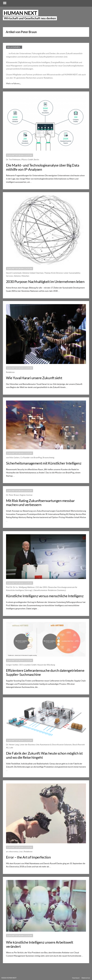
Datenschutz (86, 978)
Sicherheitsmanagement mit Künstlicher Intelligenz (44, 464)
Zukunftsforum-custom (20, 156)
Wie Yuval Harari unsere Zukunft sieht (34, 379)
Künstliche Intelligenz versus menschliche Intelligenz (45, 597)
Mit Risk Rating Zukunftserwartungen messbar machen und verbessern (41, 504)
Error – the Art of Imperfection (29, 858)
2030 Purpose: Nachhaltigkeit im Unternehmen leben (45, 283)
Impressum (76, 978)
